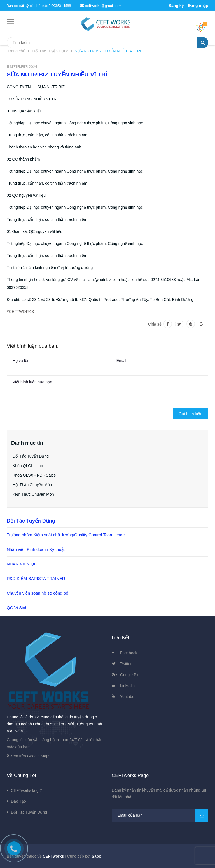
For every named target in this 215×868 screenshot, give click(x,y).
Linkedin (127, 686)
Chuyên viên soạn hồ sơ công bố (38, 593)
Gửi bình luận (191, 414)
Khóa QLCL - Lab (28, 466)
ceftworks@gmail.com (101, 6)
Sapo (96, 856)
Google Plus (131, 675)
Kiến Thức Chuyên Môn (33, 494)
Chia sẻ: (155, 324)
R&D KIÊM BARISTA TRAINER (36, 578)
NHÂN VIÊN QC (22, 564)
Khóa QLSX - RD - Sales (34, 475)
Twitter (126, 664)
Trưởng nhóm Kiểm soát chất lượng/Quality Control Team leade (66, 535)
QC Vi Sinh (17, 608)
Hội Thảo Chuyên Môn (32, 485)
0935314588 (61, 6)
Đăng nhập (198, 6)
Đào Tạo (18, 801)
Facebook (129, 653)
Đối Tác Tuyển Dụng (31, 456)
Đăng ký (176, 6)
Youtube (127, 697)
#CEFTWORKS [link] (20, 312)
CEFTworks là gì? (26, 790)
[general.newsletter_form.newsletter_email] (160, 815)
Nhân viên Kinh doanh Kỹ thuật (36, 549)
